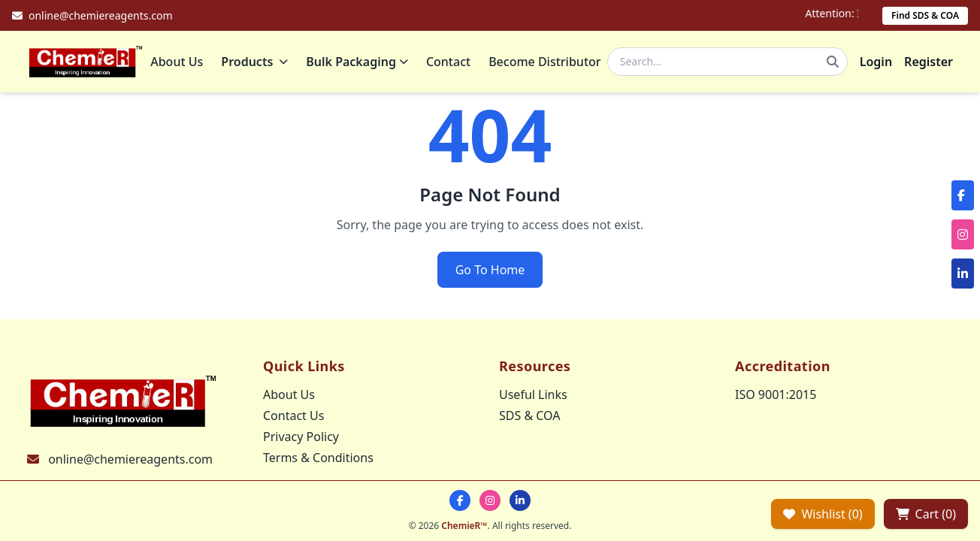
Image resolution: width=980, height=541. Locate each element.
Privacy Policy (301, 437)
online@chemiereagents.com (130, 459)
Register (929, 64)
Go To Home (490, 274)
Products (259, 64)
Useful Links (533, 394)
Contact (453, 64)
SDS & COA (529, 416)
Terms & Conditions (318, 458)
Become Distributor (549, 64)
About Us (181, 64)
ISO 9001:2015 (776, 394)
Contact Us (293, 416)
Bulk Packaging (361, 64)
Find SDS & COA (925, 15)
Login (876, 64)
